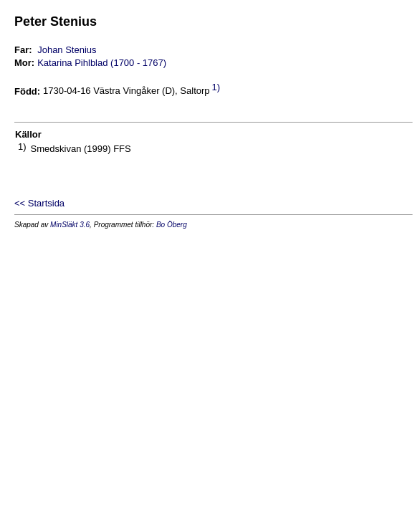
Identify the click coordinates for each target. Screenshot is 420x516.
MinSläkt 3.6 (70, 225)
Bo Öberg (172, 225)
